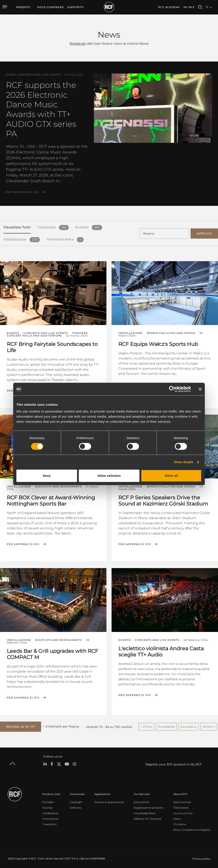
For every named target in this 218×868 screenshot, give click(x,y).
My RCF (189, 7)
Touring (47, 806)
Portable (48, 801)
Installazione (50, 812)
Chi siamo (180, 823)
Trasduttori (49, 823)
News (177, 817)
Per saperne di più (22, 192)
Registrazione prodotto (149, 806)
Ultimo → (209, 725)
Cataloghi (76, 801)
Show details (184, 462)
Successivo (189, 725)
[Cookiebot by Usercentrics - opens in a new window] (172, 389)
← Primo (146, 725)
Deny (47, 476)
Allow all (171, 476)
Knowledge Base (144, 812)
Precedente (166, 725)
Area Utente (141, 801)
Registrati (78, 44)
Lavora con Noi (183, 812)
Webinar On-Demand (147, 817)
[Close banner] (200, 389)
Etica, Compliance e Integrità (192, 828)
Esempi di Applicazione (109, 801)
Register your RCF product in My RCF (174, 763)
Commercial (50, 817)
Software (76, 806)
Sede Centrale (182, 801)
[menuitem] (50, 7)
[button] (21, 726)
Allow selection (109, 476)
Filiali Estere (181, 806)
